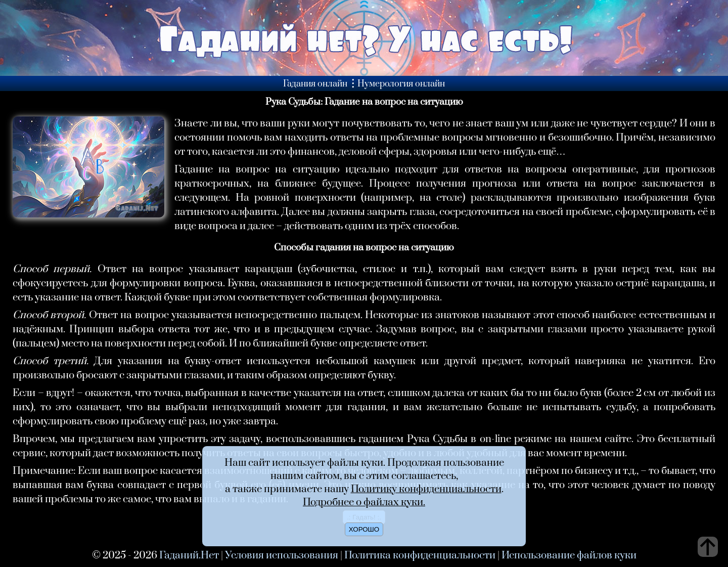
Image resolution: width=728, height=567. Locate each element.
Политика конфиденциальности (420, 555)
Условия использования (282, 555)
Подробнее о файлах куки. (364, 502)
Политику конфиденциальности (426, 489)
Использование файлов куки (569, 555)
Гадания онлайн (315, 84)
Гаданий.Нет (189, 555)
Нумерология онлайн (401, 84)
